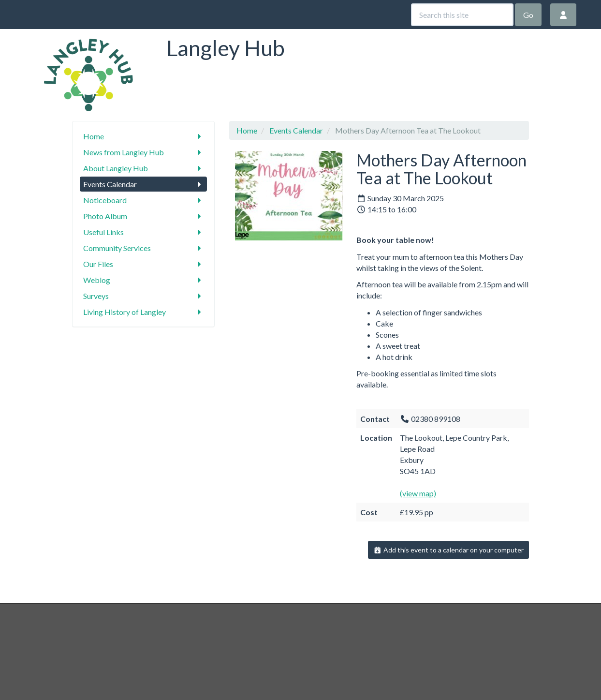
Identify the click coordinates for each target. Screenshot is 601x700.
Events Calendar (143, 184)
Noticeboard (143, 200)
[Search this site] (462, 15)
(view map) (418, 493)
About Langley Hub (143, 168)
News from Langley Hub (143, 152)
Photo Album (143, 216)
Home (143, 136)
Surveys (143, 296)
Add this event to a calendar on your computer (448, 550)
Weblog (143, 280)
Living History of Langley (143, 312)
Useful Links (143, 232)
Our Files (143, 264)
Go (528, 15)
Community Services (143, 248)
